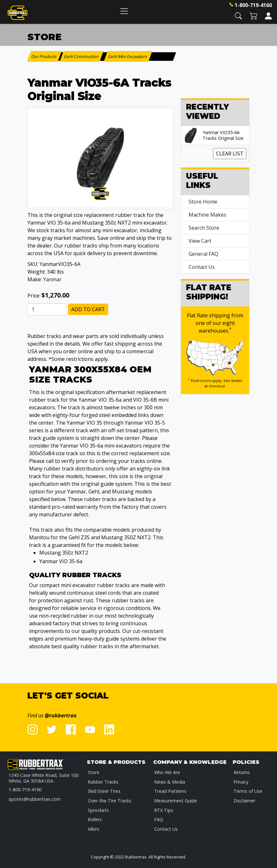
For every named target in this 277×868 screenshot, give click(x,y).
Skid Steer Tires (104, 791)
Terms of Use (248, 791)
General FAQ (203, 254)
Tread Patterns (170, 791)
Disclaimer (244, 801)
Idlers (94, 829)
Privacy (241, 782)
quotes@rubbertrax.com (35, 799)
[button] (238, 15)
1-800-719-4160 (253, 5)
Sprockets (98, 810)
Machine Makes (207, 215)
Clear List (230, 154)
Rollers (95, 819)
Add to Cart (88, 309)
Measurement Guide (176, 801)
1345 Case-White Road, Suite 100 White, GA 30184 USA (44, 778)
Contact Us (202, 267)
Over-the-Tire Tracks (110, 801)
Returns (242, 772)
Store (94, 772)
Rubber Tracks (103, 782)
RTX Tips (164, 810)
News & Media (170, 782)
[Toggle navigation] (124, 11)
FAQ (159, 819)
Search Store (204, 228)
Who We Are (167, 772)
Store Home (203, 202)
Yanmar (52, 279)
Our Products (45, 56)
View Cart (200, 241)
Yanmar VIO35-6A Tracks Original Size (223, 135)
